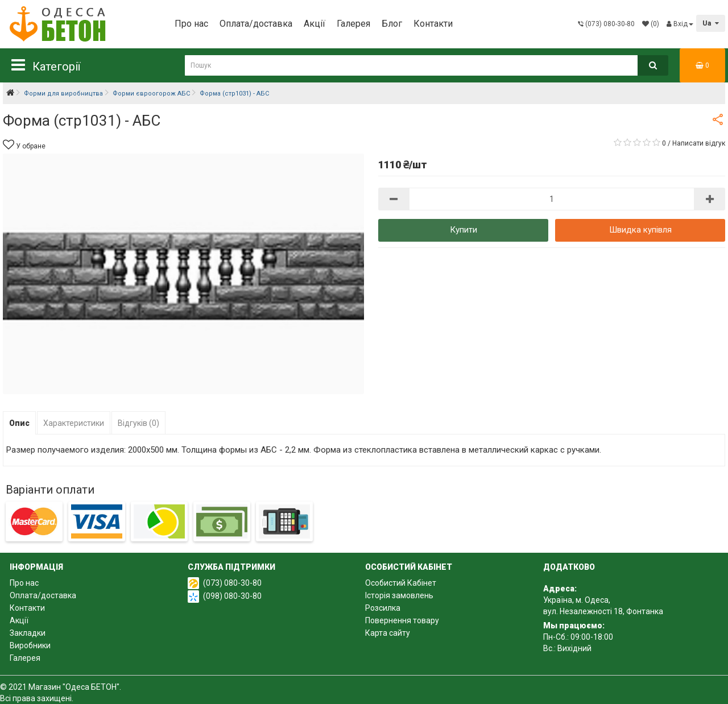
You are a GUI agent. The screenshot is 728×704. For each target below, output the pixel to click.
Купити (464, 230)
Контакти (433, 24)
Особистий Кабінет (401, 583)
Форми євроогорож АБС (151, 94)
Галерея (353, 24)
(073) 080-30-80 (232, 583)
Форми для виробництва (63, 94)
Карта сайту (388, 633)
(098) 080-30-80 (232, 596)
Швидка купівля (640, 230)
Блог (392, 24)
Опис (19, 423)
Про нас (191, 24)
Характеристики (74, 423)
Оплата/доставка (256, 24)
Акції (315, 24)
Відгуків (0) (138, 423)
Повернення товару (402, 620)
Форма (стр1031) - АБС (234, 94)
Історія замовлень (399, 595)
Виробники (30, 645)
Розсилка (383, 608)
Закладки (28, 633)
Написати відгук (699, 143)
